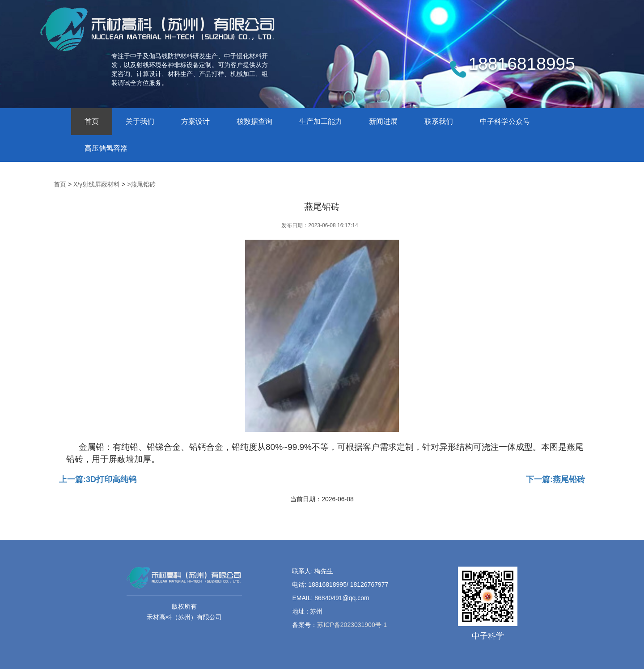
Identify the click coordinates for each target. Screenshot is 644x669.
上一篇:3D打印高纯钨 (98, 479)
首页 (92, 121)
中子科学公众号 (505, 121)
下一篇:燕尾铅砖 (555, 479)
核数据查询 (254, 121)
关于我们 (140, 121)
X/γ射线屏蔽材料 (97, 184)
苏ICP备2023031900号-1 (352, 625)
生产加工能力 (321, 121)
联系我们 (439, 121)
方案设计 (195, 121)
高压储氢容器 (106, 148)
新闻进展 (383, 121)
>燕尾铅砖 (141, 184)
